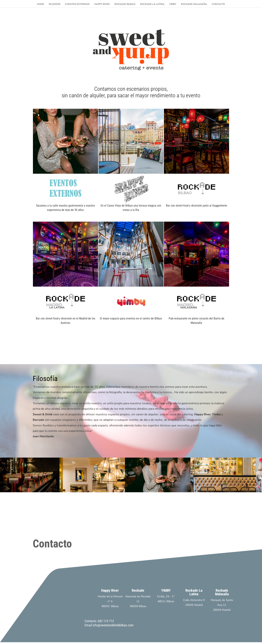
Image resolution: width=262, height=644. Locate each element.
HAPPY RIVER (102, 4)
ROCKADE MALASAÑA (194, 4)
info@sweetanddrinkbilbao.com (113, 632)
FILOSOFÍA (55, 4)
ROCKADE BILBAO (125, 4)
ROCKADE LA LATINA (152, 4)
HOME (40, 4)
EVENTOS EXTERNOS (77, 4)
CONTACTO (218, 4)
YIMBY (173, 4)
